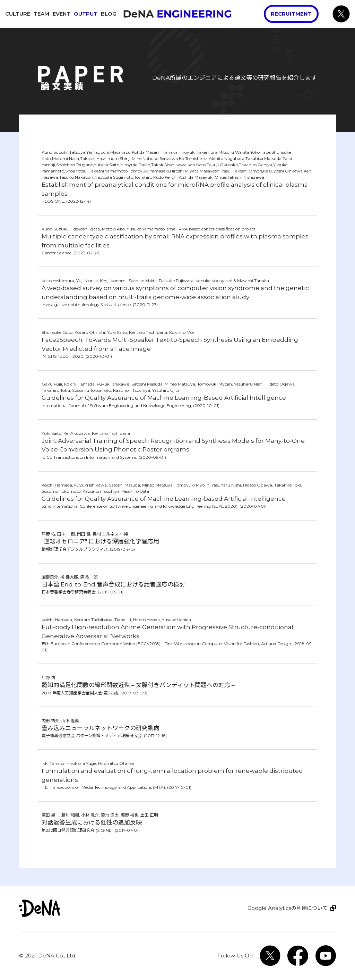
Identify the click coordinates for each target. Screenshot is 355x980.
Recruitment (291, 14)
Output (86, 14)
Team (41, 14)
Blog (109, 14)
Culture (18, 14)
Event (62, 14)
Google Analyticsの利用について (288, 908)
